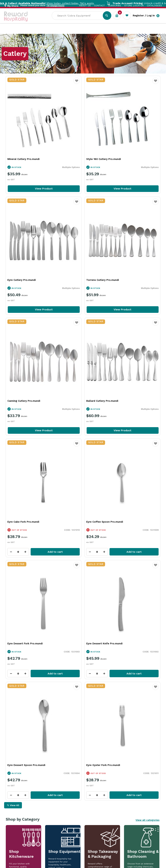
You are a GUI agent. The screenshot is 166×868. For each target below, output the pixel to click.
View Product (31, 162)
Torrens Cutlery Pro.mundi (24, 227)
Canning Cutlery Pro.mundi (76, 227)
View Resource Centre (140, 682)
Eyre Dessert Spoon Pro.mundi (79, 417)
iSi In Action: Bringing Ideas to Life (130, 734)
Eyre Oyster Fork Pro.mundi (129, 417)
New (123, 31)
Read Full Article (25, 778)
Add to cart (38, 352)
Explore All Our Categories (83, 574)
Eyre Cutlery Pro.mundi (127, 133)
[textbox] (80, 20)
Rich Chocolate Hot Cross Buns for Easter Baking (81, 735)
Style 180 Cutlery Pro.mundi (77, 133)
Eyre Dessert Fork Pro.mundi (130, 322)
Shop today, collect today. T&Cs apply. (59, 3)
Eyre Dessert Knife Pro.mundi (26, 417)
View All (15, 457)
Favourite (50, 83)
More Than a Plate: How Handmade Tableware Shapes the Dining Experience (33, 737)
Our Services (34, 31)
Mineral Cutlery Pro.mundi (23, 133)
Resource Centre (91, 31)
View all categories (147, 472)
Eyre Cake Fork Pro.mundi (23, 322)
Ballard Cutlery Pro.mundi (128, 227)
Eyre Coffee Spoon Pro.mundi (78, 322)
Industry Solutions (61, 31)
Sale (112, 32)
